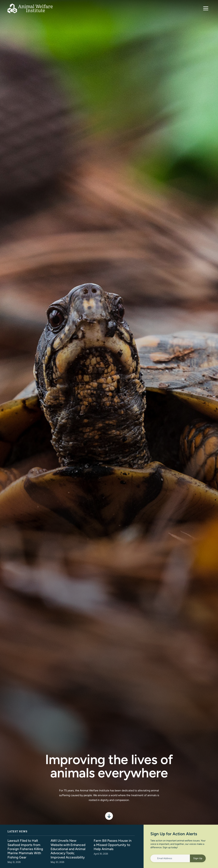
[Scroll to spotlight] (109, 816)
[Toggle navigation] (206, 8)
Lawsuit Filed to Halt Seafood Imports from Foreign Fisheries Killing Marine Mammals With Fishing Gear (26, 849)
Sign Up (198, 858)
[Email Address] (170, 858)
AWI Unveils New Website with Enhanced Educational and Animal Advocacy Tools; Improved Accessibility (69, 849)
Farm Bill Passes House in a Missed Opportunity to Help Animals (113, 845)
